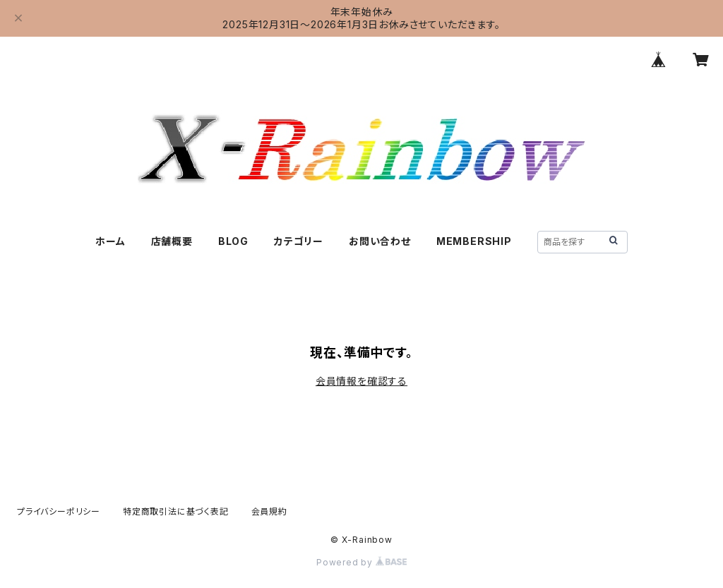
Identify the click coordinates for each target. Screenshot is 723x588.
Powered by (361, 562)
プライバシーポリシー (59, 511)
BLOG (233, 241)
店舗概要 (172, 241)
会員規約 (269, 511)
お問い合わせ (380, 241)
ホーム (110, 241)
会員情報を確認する (361, 381)
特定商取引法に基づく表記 (176, 511)
